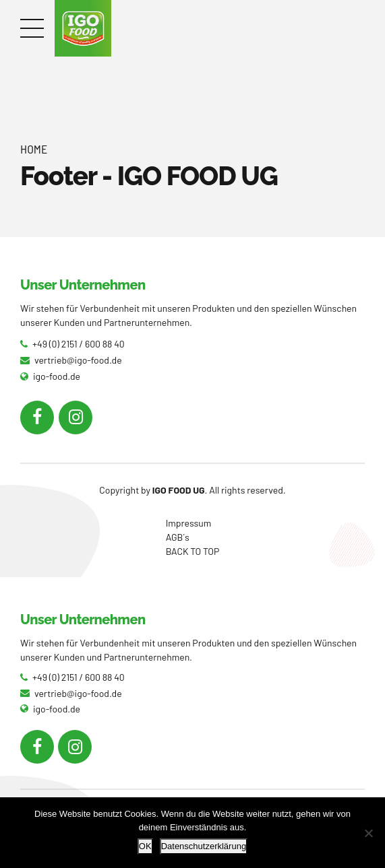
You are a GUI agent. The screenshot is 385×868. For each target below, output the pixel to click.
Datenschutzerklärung (204, 846)
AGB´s (178, 537)
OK (145, 846)
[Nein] (368, 833)
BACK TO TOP (193, 551)
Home (34, 149)
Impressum (189, 523)
